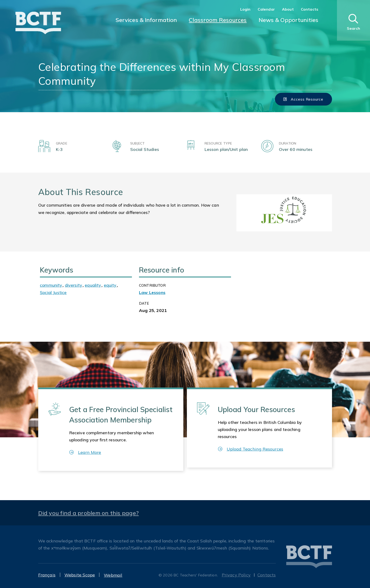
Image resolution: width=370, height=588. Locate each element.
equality (93, 285)
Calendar (266, 9)
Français (47, 575)
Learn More (85, 452)
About (288, 9)
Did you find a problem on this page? (89, 513)
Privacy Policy (236, 575)
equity (110, 285)
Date (144, 303)
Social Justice (53, 292)
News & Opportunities (288, 20)
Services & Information (146, 20)
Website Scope (80, 575)
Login (245, 9)
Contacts (310, 9)
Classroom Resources (218, 20)
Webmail (113, 575)
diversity (74, 285)
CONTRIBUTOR (152, 285)
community (51, 285)
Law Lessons (152, 292)
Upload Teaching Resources (251, 449)
